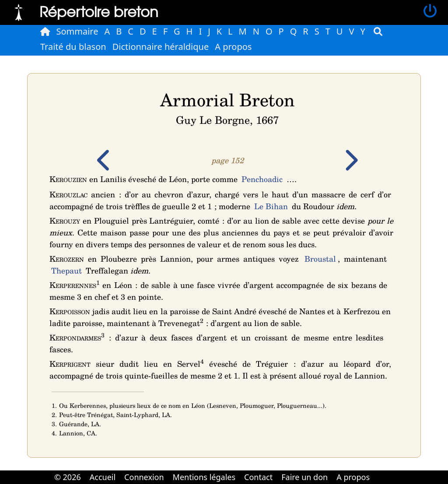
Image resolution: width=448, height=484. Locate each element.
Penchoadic (262, 179)
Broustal (320, 259)
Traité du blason (73, 47)
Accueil (103, 477)
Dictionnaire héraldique (161, 47)
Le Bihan (271, 206)
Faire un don (304, 477)
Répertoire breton (99, 11)
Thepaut (66, 270)
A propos (233, 47)
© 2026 (68, 477)
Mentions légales (204, 477)
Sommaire (77, 31)
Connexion (144, 477)
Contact (258, 477)
